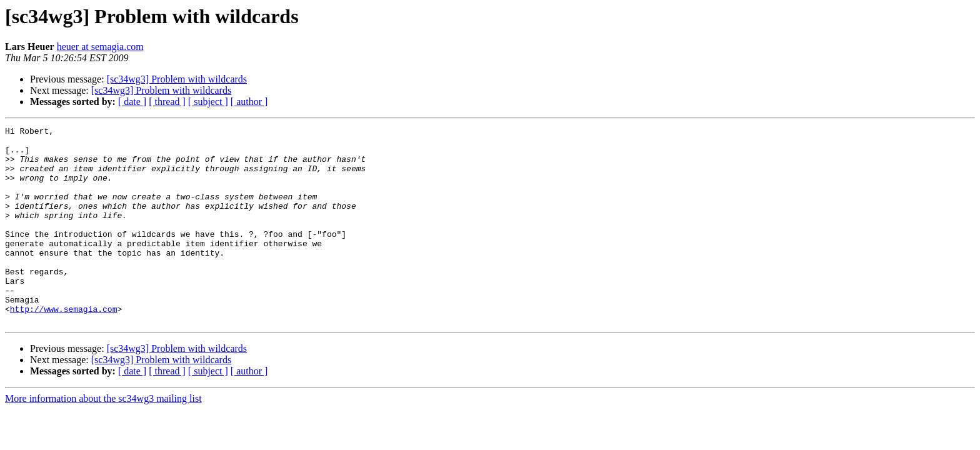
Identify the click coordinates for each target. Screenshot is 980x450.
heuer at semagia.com (100, 47)
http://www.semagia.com (64, 346)
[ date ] (132, 102)
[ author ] (249, 102)
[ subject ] (208, 102)
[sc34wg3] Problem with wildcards (177, 79)
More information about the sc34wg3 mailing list (103, 438)
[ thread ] (167, 102)
